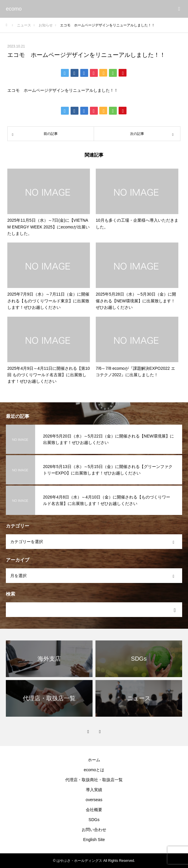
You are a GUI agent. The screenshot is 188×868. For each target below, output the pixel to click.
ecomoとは (94, 770)
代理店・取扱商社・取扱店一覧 (94, 780)
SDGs (94, 820)
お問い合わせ (94, 830)
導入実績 (94, 790)
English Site (94, 840)
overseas (94, 800)
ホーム (94, 760)
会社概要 (94, 810)
